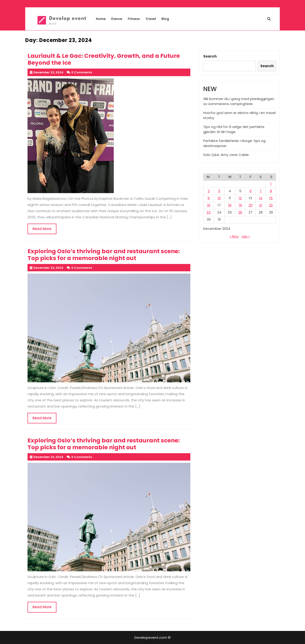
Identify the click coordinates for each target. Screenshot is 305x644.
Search (210, 56)
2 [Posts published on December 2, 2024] (209, 191)
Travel (151, 19)
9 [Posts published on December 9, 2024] (209, 198)
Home (101, 19)
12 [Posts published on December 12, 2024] (240, 198)
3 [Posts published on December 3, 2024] (219, 191)
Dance (117, 19)
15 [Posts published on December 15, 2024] (271, 198)
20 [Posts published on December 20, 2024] (251, 205)
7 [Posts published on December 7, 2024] (261, 191)
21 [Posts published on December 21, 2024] (261, 205)
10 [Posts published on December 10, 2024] (219, 198)
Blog (165, 19)
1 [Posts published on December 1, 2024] (271, 184)
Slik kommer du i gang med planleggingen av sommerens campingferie (239, 101)
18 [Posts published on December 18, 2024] (230, 205)
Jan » (246, 236)
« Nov (234, 236)
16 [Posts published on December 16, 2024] (209, 205)
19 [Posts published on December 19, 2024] (240, 205)
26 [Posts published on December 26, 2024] (240, 212)
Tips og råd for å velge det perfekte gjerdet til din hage (234, 129)
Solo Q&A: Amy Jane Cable (226, 155)
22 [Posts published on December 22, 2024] (271, 205)
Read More (44, 230)
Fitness (134, 19)
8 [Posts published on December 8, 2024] (271, 191)
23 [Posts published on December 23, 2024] (209, 212)
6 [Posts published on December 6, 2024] (251, 191)
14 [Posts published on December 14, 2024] (261, 198)
